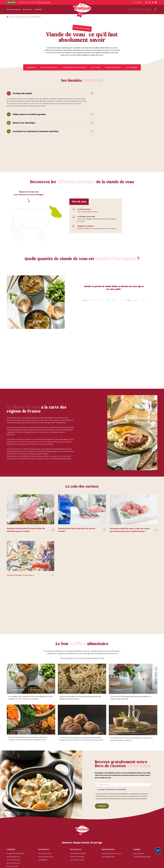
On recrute (12, 2)
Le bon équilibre (132, 69)
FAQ (134, 2)
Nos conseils (96, 69)
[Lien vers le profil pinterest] (156, 2)
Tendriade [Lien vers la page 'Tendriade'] (38, 9)
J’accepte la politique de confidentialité (112, 789)
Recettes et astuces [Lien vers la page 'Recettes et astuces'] (14, 9)
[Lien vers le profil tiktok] (153, 2)
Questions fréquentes (113, 69)
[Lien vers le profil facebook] (146, 2)
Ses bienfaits (31, 69)
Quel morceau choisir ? (49, 69)
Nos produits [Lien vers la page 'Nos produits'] (27, 9)
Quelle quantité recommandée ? (74, 69)
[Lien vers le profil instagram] (149, 2)
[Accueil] (82, 10)
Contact (139, 2)
